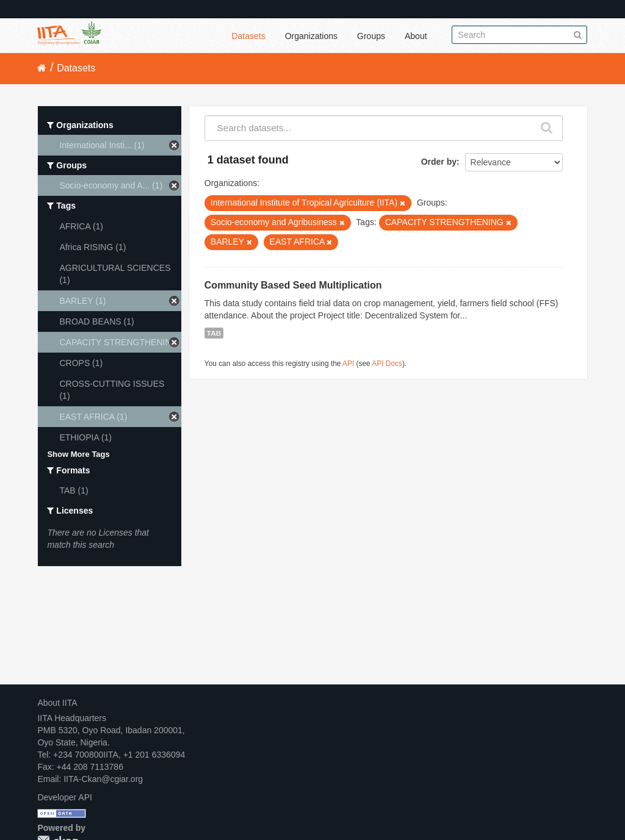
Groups (371, 36)
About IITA (57, 703)
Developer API (65, 797)
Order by (439, 162)
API (348, 364)
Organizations (311, 36)
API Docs (387, 364)
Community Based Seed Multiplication (293, 285)
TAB (214, 333)
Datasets (248, 36)
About (416, 36)
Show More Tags (78, 454)
